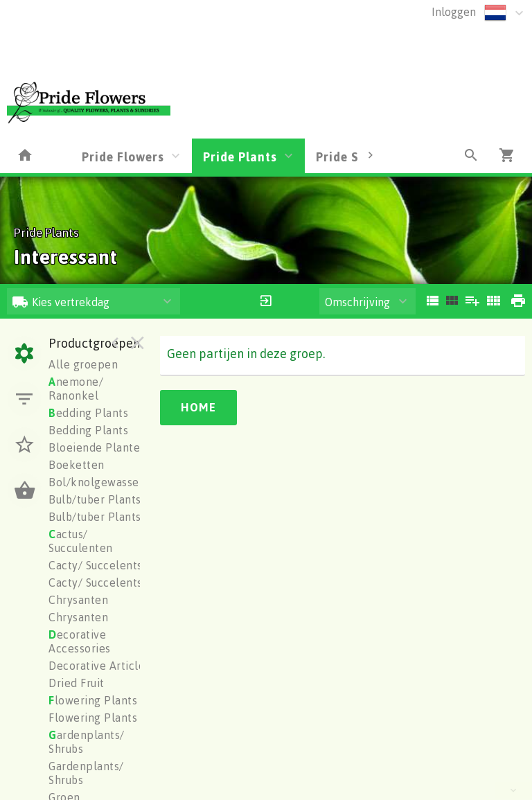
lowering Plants (93, 700)
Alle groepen (83, 364)
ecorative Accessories (80, 641)
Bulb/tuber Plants (95, 499)
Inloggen (454, 12)
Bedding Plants (88, 430)
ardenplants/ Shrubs (87, 742)
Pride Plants (240, 157)
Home (198, 407)
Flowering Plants (93, 718)
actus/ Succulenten (81, 541)
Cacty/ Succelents (96, 565)
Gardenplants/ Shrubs (86, 773)
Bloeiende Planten (98, 447)
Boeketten (77, 465)
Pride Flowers (123, 157)
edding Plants (88, 413)
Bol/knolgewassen (97, 482)
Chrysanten (78, 600)
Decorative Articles (99, 666)
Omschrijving (357, 302)
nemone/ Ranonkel (76, 389)
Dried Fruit (77, 683)
